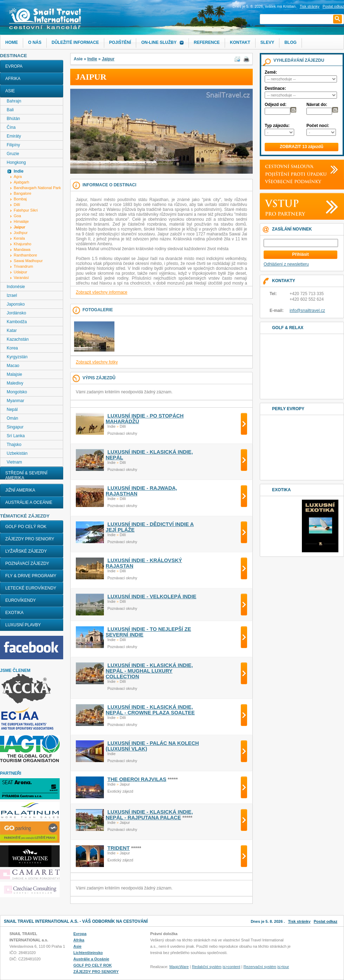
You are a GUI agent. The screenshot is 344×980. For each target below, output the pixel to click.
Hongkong (16, 162)
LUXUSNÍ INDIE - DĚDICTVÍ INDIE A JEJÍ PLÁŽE (150, 527)
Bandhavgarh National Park (37, 188)
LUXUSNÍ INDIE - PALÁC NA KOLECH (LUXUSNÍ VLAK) (152, 746)
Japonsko (16, 304)
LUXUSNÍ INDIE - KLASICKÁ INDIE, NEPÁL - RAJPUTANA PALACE (149, 815)
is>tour (283, 967)
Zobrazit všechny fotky (97, 362)
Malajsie (14, 374)
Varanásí (21, 278)
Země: (271, 72)
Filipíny (13, 145)
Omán (12, 418)
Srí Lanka (16, 436)
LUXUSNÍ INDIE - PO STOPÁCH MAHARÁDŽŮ (145, 419)
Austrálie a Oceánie (29, 502)
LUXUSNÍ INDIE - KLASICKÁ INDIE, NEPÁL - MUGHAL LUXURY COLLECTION (149, 671)
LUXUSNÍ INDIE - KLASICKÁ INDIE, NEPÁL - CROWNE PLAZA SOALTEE (150, 710)
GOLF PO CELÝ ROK (26, 527)
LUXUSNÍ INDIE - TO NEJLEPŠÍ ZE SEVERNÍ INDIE (148, 632)
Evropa (14, 66)
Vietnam (14, 462)
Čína (11, 127)
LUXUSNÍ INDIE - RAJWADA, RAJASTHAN (141, 491)
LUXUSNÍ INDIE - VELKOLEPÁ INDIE (152, 596)
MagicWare (179, 967)
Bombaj (20, 199)
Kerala (19, 238)
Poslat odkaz (326, 921)
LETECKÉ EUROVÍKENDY (31, 588)
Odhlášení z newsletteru (286, 264)
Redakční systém (207, 967)
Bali (10, 110)
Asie (10, 91)
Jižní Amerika (20, 490)
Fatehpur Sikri (26, 210)
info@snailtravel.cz (307, 311)
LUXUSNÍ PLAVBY (23, 625)
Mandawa (22, 249)
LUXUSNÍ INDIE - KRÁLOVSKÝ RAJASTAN (144, 563)
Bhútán (13, 119)
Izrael (12, 295)
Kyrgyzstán (17, 357)
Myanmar (15, 401)
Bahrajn (14, 101)
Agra (18, 176)
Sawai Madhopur (28, 261)
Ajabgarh (21, 182)
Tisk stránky (310, 6)
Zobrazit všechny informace (102, 292)
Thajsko (14, 445)
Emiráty (14, 136)
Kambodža (17, 322)
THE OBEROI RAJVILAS (137, 779)
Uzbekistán (17, 453)
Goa (17, 216)
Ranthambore (25, 255)
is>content (231, 967)
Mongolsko (17, 392)
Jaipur (108, 59)
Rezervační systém (260, 967)
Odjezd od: (276, 105)
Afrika (13, 79)
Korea (12, 348)
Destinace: (275, 88)
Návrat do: (317, 105)
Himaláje (21, 221)
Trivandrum (23, 266)
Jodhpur (21, 233)
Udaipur (21, 272)
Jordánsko (16, 313)
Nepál (12, 409)
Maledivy (15, 383)
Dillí (17, 205)
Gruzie (13, 154)
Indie (92, 59)
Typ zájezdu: (277, 126)
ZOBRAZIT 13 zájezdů (302, 147)
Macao (13, 366)
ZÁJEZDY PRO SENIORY (30, 539)
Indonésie (16, 287)
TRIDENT (119, 848)
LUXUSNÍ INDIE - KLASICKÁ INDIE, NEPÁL (149, 455)
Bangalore (22, 193)
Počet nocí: (318, 126)
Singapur (15, 427)
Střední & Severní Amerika (26, 475)
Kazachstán (18, 339)
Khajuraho (22, 244)
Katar (12, 331)
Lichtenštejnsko (88, 953)
